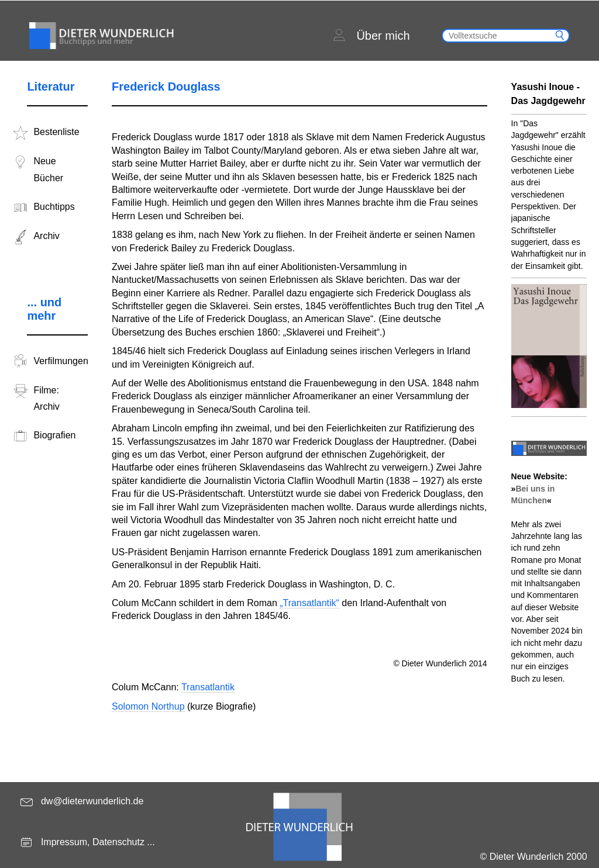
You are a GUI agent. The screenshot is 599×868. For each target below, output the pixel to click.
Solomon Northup (148, 706)
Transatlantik (208, 687)
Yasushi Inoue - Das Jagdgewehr (548, 94)
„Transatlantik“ (309, 603)
